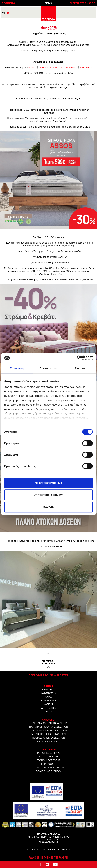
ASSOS (32, 67)
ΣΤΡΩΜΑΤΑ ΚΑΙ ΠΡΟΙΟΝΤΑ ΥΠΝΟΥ (49, 723)
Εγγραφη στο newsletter (49, 676)
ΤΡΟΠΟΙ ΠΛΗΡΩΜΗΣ (49, 757)
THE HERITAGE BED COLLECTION (49, 731)
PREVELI (58, 67)
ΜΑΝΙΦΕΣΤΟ (48, 690)
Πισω (49, 654)
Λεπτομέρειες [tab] (49, 368)
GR (8, 13)
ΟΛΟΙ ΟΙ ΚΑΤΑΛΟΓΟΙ (49, 742)
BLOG (49, 712)
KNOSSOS (86, 67)
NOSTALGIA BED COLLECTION (48, 738)
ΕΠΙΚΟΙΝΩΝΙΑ (48, 701)
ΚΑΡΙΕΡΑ (48, 704)
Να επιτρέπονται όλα (49, 483)
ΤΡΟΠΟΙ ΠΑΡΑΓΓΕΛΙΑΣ (48, 753)
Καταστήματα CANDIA (51, 546)
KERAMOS (71, 67)
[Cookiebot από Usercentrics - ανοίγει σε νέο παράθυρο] (77, 358)
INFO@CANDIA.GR (48, 842)
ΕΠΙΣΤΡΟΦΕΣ (48, 764)
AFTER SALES (49, 708)
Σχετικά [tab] (80, 368)
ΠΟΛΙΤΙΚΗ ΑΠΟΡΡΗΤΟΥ (49, 771)
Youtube (55, 864)
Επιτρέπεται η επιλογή (48, 495)
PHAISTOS (45, 67)
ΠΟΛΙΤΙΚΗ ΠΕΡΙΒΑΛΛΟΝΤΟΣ (48, 768)
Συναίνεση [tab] (17, 368)
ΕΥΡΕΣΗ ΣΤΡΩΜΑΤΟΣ (82, 3)
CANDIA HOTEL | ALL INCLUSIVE (48, 734)
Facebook (41, 864)
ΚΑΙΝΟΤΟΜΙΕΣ (48, 693)
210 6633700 (52, 840)
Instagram (47, 864)
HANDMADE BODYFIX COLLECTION (49, 727)
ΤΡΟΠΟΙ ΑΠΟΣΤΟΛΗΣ (48, 760)
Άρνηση (48, 507)
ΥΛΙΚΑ (48, 697)
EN (4, 13)
